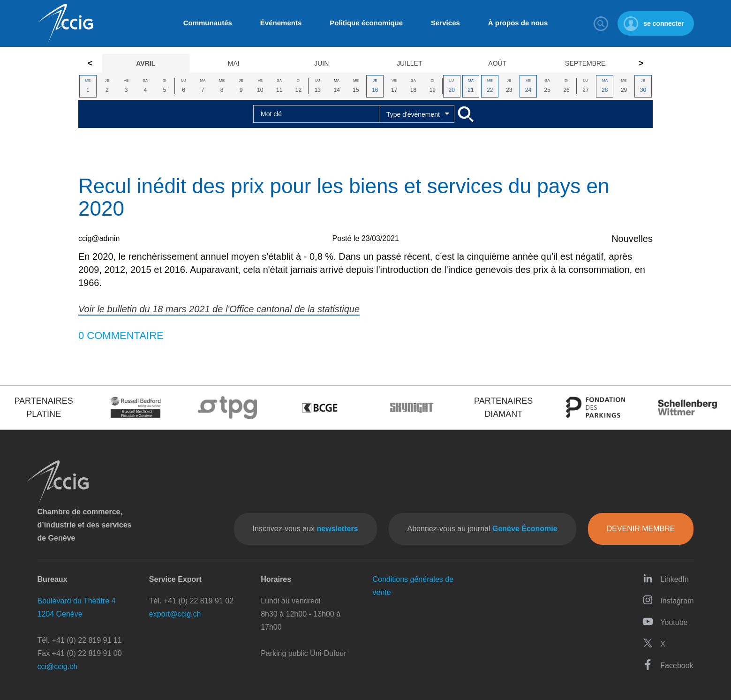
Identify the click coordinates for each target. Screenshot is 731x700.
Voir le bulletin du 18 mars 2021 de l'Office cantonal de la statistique (219, 309)
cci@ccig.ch (58, 666)
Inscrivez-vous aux (305, 529)
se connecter (663, 23)
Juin (321, 63)
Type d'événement (413, 114)
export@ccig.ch (175, 614)
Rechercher (601, 23)
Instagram (668, 600)
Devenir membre (641, 529)
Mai (234, 63)
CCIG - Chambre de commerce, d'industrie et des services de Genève (65, 24)
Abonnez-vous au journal (482, 529)
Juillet (409, 63)
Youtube (665, 621)
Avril (146, 63)
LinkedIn (666, 578)
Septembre (585, 63)
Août (497, 63)
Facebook (668, 665)
